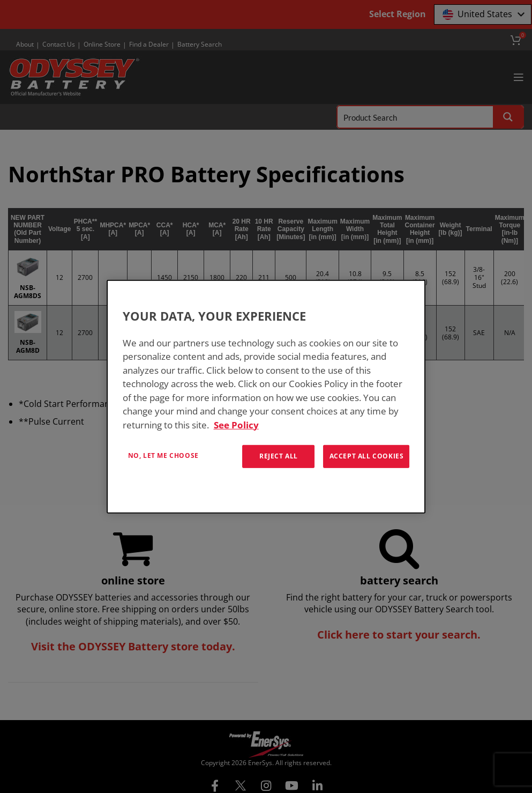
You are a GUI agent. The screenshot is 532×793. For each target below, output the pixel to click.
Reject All (279, 456)
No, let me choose (163, 455)
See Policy (236, 424)
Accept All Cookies (367, 456)
